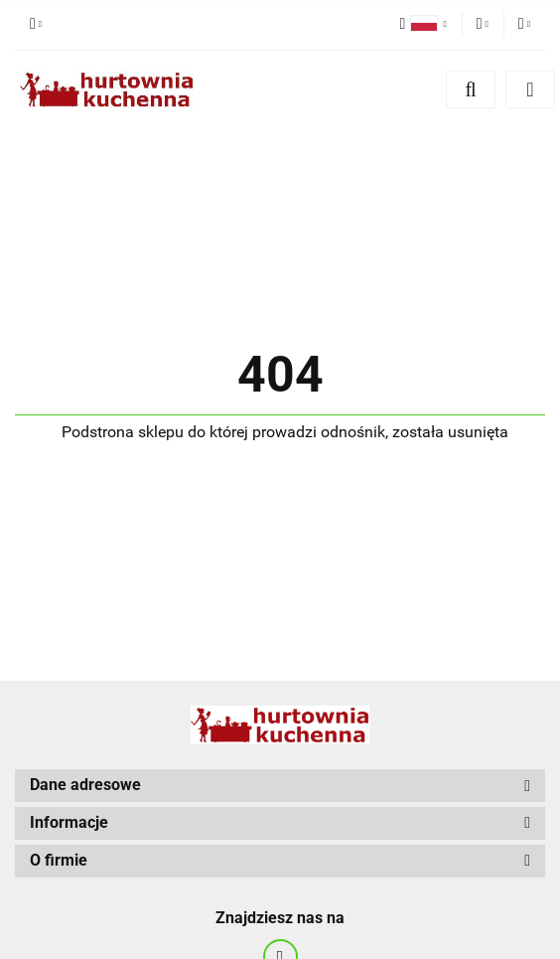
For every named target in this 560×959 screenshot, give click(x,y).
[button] (280, 786)
